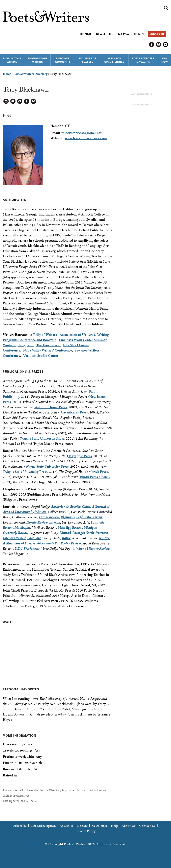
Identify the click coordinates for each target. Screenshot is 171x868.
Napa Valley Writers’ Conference (48, 350)
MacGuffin (22, 527)
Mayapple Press (80, 456)
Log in (139, 34)
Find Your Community (63, 60)
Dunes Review (49, 517)
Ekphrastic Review (89, 517)
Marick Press (98, 472)
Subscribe (157, 34)
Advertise (67, 826)
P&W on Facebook (152, 45)
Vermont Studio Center (41, 355)
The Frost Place (48, 345)
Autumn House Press (51, 407)
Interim (55, 522)
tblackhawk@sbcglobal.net (81, 133)
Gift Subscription (43, 826)
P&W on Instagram (165, 45)
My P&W (124, 34)
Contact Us (147, 826)
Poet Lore (34, 538)
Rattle (66, 538)
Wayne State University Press (43, 438)
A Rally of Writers (43, 335)
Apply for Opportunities (114, 60)
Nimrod (65, 533)
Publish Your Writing (12, 60)
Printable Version (6, 101)
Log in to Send (13, 101)
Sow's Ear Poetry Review (64, 543)
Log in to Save (20, 101)
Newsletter (105, 34)
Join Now (165, 60)
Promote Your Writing (38, 60)
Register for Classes (88, 60)
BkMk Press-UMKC (95, 477)
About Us (129, 826)
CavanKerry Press (74, 412)
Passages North (83, 533)
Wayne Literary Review (93, 548)
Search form (166, 8)
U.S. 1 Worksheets (27, 548)
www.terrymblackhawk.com (86, 138)
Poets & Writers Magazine (143, 60)
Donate (86, 34)
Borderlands (60, 507)
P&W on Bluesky (159, 45)
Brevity (75, 507)
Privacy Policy (86, 831)
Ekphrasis (68, 517)
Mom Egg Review (70, 527)
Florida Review (37, 522)
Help (115, 826)
